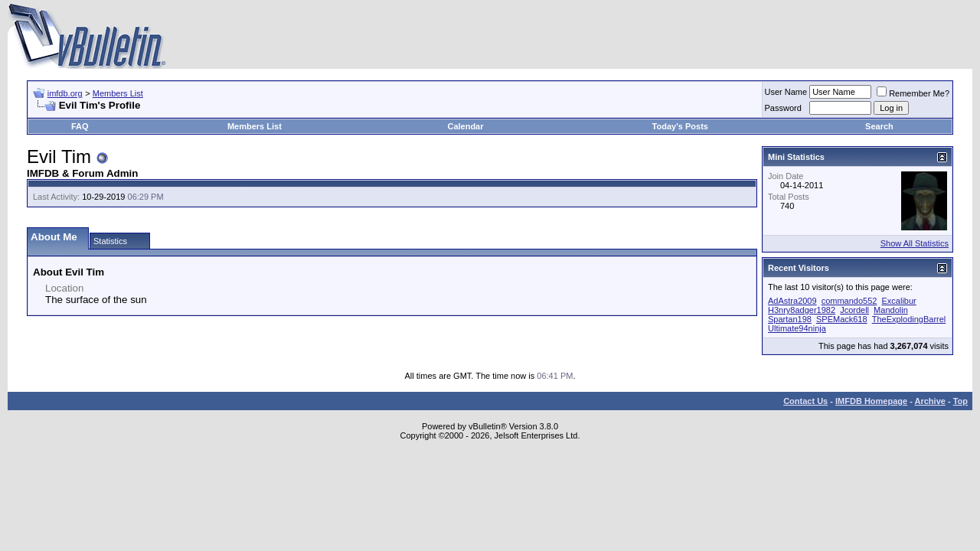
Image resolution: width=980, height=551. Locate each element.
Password (783, 108)
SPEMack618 (842, 319)
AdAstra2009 (792, 301)
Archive (930, 401)
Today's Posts (680, 126)
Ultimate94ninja (797, 328)
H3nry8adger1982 (802, 310)
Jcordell (854, 310)
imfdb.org (65, 93)
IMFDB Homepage (871, 401)
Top (960, 401)
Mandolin (891, 310)
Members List (118, 93)
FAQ (80, 126)
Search (879, 126)
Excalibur (899, 301)
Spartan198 (790, 319)
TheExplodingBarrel (909, 319)
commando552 (849, 301)
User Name (786, 92)
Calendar (465, 126)
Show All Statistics (915, 243)
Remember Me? (913, 93)
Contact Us (805, 401)
